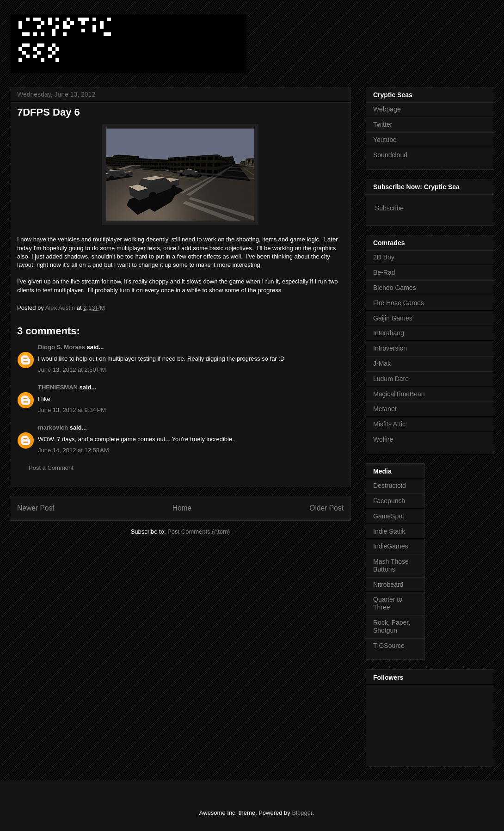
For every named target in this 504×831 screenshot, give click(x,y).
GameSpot (389, 516)
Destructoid (390, 486)
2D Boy (384, 257)
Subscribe (389, 208)
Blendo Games (395, 288)
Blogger (302, 813)
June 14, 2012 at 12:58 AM (74, 450)
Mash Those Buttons (391, 565)
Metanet (385, 409)
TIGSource (389, 646)
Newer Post (36, 508)
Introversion (390, 348)
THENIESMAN (58, 387)
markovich (53, 428)
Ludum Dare (391, 379)
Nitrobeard (388, 585)
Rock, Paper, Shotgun (392, 626)
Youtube (385, 140)
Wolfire (383, 439)
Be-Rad (384, 272)
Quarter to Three (388, 603)
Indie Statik (389, 531)
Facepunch (389, 501)
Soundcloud (390, 155)
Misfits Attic (389, 424)
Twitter (383, 124)
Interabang (389, 333)
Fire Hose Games (399, 303)
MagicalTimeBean (399, 394)
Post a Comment (51, 468)
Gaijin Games (393, 318)
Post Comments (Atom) (199, 532)
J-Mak (382, 363)
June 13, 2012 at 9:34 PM (72, 410)
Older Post (326, 508)
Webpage (387, 109)
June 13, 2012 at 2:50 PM (72, 370)
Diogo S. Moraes (61, 347)
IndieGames (390, 546)
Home (182, 508)
